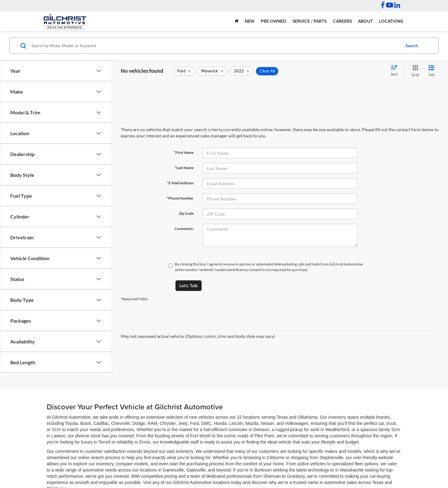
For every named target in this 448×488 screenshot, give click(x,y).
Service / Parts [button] (310, 21)
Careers (342, 21)
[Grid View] (414, 71)
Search (412, 46)
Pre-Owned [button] (273, 21)
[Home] (237, 21)
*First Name (184, 152)
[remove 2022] (242, 71)
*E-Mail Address (180, 183)
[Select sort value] (396, 71)
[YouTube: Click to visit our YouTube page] (390, 6)
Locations (391, 21)
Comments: (184, 229)
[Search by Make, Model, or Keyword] (215, 46)
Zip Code (186, 213)
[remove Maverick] (212, 71)
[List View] (432, 71)
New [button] (250, 21)
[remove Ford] (184, 71)
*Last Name (184, 168)
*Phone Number (180, 198)
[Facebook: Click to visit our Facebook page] (383, 6)
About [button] (365, 21)
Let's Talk (189, 286)
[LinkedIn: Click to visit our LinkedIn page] (397, 6)
